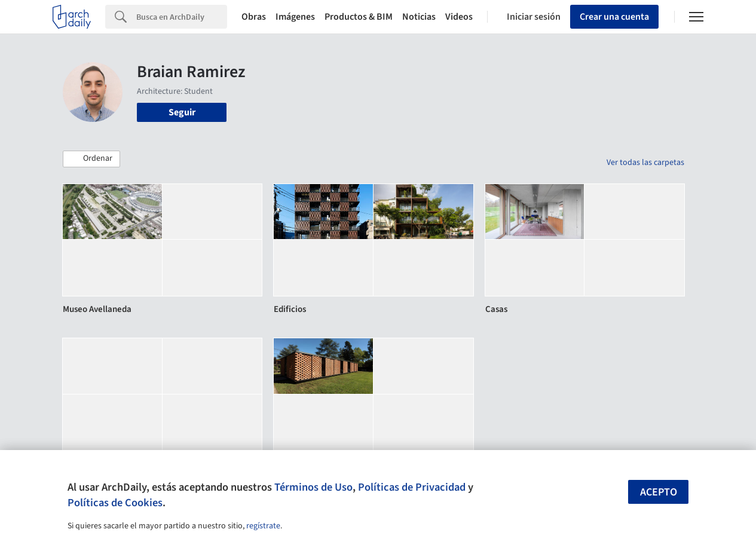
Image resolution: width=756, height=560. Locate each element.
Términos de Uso (313, 487)
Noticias (419, 17)
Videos (459, 17)
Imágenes (295, 17)
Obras (254, 17)
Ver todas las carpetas (645, 163)
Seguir (182, 112)
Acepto (659, 492)
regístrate (263, 526)
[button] (91, 159)
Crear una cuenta (614, 17)
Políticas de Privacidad (412, 487)
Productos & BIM (359, 17)
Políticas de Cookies (115, 503)
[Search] (182, 17)
